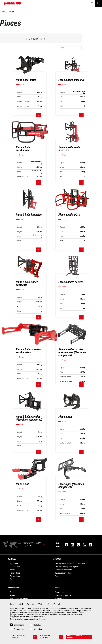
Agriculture (14, 563)
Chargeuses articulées (63, 573)
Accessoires (14, 588)
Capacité (20, 92)
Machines (57, 559)
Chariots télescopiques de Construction (70, 563)
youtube (83, 545)
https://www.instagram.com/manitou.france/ (77, 545)
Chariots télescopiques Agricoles (67, 567)
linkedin (71, 545)
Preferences (19, 629)
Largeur (62, 97)
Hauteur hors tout (23, 176)
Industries (14, 570)
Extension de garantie (63, 595)
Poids (19, 97)
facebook (65, 545)
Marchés (12, 559)
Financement (60, 592)
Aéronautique (15, 576)
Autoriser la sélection (52, 637)
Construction (15, 567)
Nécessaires (19, 625)
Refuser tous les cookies (24, 637)
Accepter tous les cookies (79, 637)
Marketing (38, 629)
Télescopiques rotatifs (63, 570)
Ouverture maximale (23, 102)
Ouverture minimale (23, 106)
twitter (89, 545)
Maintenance (60, 599)
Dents (61, 106)
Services (57, 588)
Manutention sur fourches (20, 599)
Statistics (37, 625)
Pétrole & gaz (15, 573)
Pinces (13, 595)
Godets (13, 592)
